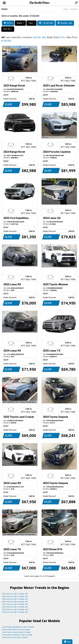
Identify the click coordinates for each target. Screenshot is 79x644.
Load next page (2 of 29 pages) (39, 576)
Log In (66, 9)
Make (20, 23)
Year (31, 23)
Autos (4, 9)
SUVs (8, 23)
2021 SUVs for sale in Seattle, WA (15, 604)
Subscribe (74, 9)
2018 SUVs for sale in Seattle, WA (15, 612)
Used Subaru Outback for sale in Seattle (17, 635)
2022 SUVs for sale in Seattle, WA (15, 602)
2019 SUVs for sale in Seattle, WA (15, 609)
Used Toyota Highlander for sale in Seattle (18, 627)
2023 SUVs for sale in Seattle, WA (15, 599)
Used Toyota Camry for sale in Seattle (16, 632)
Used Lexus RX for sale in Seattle (15, 637)
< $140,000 (46, 23)
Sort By (8, 29)
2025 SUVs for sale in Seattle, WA (15, 594)
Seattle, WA (65, 23)
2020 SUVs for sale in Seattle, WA (15, 607)
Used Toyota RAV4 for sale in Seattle (16, 630)
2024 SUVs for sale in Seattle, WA (15, 596)
